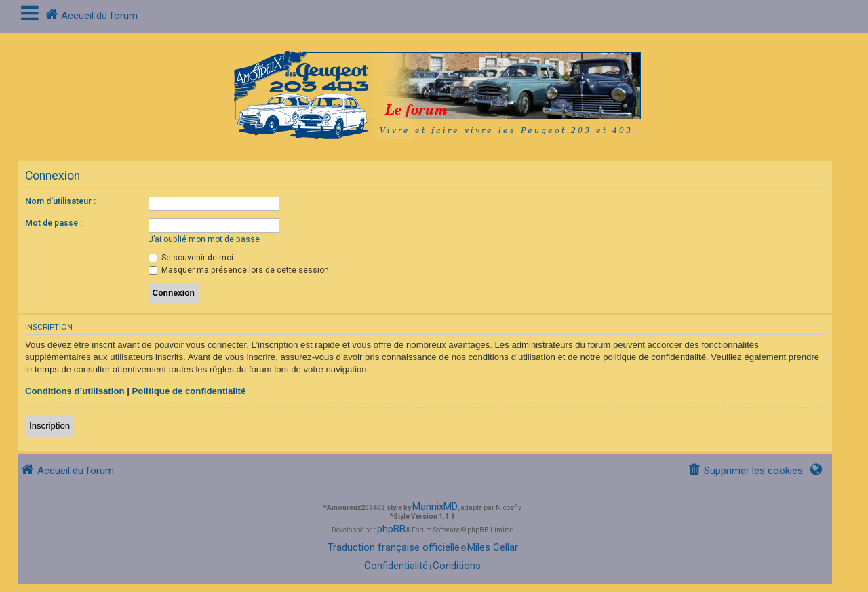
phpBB (391, 529)
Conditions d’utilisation (75, 391)
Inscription (50, 426)
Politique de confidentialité (189, 391)
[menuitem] (745, 471)
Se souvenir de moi (191, 258)
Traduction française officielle (394, 547)
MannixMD (435, 507)
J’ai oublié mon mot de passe (204, 239)
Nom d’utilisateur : (60, 201)
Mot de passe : (54, 223)
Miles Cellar (493, 547)
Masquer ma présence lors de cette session (239, 270)
